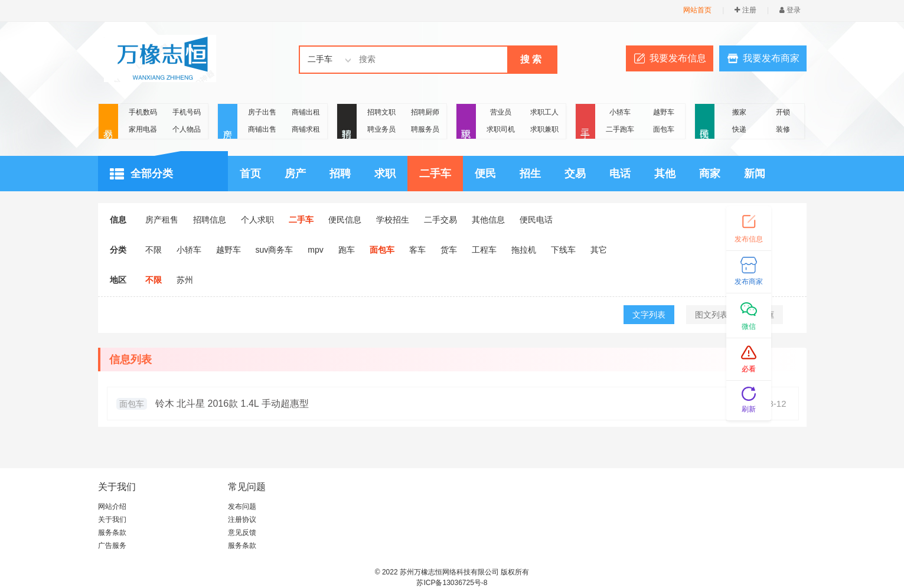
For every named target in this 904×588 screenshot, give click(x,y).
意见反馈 (242, 533)
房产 (228, 122)
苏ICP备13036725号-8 (452, 583)
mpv (315, 250)
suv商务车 (275, 250)
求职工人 (544, 112)
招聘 (347, 122)
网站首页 (697, 10)
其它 (599, 250)
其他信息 (488, 220)
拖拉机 (524, 250)
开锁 (783, 112)
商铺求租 (306, 129)
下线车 (563, 250)
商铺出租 (306, 112)
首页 (250, 174)
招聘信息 (210, 220)
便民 (705, 122)
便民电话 (536, 220)
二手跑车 (620, 129)
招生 (530, 174)
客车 (417, 250)
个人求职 (257, 220)
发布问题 (242, 507)
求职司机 (501, 129)
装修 (783, 129)
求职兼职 (544, 129)
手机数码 (143, 112)
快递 (739, 129)
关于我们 (112, 520)
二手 (585, 122)
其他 (665, 174)
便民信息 (345, 220)
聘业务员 (381, 129)
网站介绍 (112, 507)
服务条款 (112, 533)
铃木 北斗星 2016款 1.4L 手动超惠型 (232, 404)
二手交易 (440, 220)
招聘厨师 (425, 112)
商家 (710, 174)
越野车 (664, 112)
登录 (790, 10)
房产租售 (162, 220)
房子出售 (262, 112)
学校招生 (393, 220)
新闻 (755, 174)
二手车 (435, 174)
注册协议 (242, 520)
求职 (466, 122)
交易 (108, 122)
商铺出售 (262, 129)
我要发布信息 (678, 58)
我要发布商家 (771, 58)
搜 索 (531, 59)
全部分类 (141, 174)
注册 (745, 10)
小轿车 (620, 112)
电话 (620, 174)
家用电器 (143, 129)
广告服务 (112, 545)
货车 (449, 250)
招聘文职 (381, 112)
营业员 (501, 112)
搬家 (739, 112)
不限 (154, 250)
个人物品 (187, 129)
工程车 (484, 250)
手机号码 (187, 112)
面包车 (664, 129)
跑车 (347, 250)
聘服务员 (425, 129)
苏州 (185, 280)
